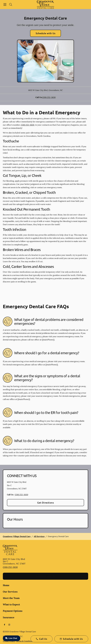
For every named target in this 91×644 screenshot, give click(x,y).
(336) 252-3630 (49, 97)
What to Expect (11, 604)
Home (6, 585)
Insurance (9, 617)
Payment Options (13, 611)
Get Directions (46, 503)
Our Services (10, 592)
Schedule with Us (46, 33)
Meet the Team (11, 598)
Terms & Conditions (25, 641)
